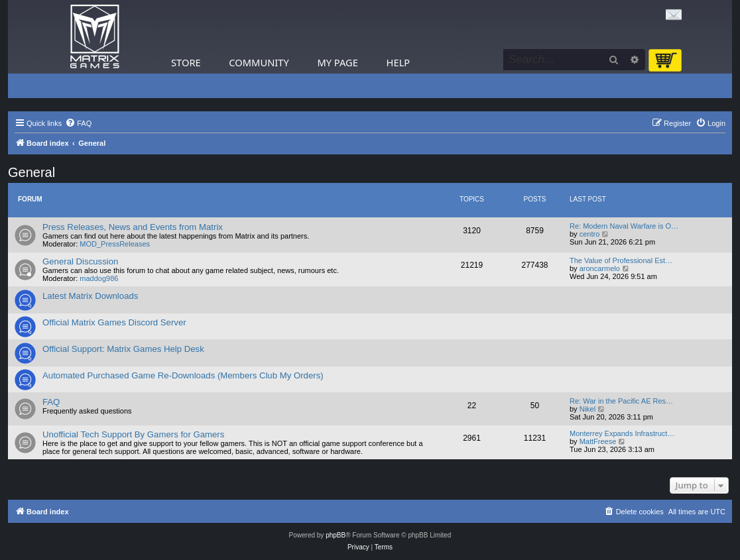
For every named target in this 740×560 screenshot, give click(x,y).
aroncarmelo (600, 268)
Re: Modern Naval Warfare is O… (624, 226)
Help (399, 62)
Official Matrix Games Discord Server (114, 322)
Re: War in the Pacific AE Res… (621, 401)
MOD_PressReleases (115, 244)
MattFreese (598, 441)
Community (259, 62)
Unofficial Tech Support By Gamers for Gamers (133, 434)
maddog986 (99, 278)
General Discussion (80, 261)
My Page (338, 62)
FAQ (51, 402)
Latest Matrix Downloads (90, 296)
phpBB (336, 535)
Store (186, 62)
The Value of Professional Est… (621, 260)
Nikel (587, 409)
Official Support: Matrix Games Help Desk (123, 349)
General (31, 172)
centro (590, 234)
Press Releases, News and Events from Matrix (133, 227)
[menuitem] (78, 123)
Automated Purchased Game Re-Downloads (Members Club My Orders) (183, 375)
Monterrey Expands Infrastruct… (622, 433)
